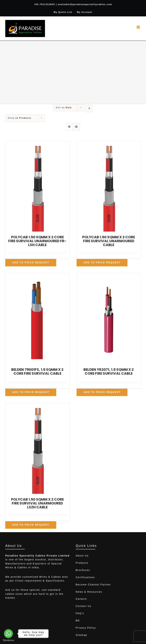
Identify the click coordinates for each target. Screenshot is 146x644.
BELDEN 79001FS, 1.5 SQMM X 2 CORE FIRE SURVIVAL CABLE (37, 371)
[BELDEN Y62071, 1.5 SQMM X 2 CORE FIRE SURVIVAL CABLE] (109, 319)
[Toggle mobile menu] (139, 27)
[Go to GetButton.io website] (8, 640)
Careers (81, 599)
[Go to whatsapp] (8, 634)
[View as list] (77, 127)
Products (82, 563)
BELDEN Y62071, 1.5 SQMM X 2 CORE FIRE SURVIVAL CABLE (109, 371)
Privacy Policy (86, 628)
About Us (82, 556)
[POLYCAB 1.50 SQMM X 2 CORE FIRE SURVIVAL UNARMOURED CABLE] (109, 186)
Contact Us (84, 606)
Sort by (64, 108)
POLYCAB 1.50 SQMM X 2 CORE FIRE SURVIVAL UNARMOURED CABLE (109, 241)
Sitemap (81, 635)
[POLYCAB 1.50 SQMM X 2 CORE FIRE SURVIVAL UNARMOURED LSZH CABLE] (37, 448)
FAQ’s (80, 613)
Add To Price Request (31, 262)
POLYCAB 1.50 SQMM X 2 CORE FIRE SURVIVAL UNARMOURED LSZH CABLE (37, 503)
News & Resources (89, 592)
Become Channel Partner (93, 585)
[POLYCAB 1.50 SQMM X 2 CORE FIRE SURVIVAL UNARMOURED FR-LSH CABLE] (37, 186)
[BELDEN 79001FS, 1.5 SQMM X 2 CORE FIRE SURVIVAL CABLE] (37, 319)
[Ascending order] (89, 109)
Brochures (83, 570)
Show (20, 118)
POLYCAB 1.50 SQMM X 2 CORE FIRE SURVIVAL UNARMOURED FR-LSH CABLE (37, 241)
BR (78, 621)
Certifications (85, 577)
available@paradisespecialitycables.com (85, 4)
